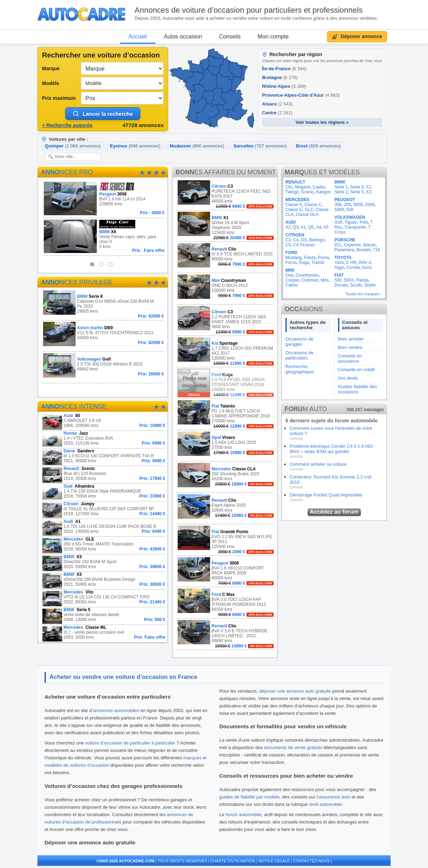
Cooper (292, 280)
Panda (362, 280)
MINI (290, 270)
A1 (303, 227)
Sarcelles (260, 146)
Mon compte (273, 37)
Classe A (294, 205)
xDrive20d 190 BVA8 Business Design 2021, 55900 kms (103, 581)
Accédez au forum (334, 512)
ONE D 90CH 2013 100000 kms (226, 287)
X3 (368, 192)
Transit (318, 263)
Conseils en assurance (350, 358)
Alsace (277, 104)
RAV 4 (365, 263)
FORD (291, 253)
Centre (277, 113)
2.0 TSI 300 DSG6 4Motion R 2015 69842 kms (103, 365)
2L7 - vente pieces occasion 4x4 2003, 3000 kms (103, 634)
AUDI (290, 222)
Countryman (307, 275)
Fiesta (310, 258)
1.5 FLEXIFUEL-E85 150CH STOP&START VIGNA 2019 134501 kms (226, 383)
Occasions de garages (299, 342)
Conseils (230, 37)
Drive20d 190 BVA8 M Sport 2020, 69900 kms (103, 563)
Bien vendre (350, 347)
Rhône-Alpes (284, 86)
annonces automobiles (116, 710)
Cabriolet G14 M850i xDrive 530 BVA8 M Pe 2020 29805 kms (103, 305)
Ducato (341, 285)
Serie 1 (341, 187)
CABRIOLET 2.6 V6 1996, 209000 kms (103, 422)
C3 (288, 240)
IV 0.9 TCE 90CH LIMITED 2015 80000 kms (226, 255)
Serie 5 (357, 192)
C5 (288, 245)
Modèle (50, 83)
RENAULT (295, 182)
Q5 (311, 227)
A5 (326, 227)
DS (304, 240)
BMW (340, 182)
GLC (309, 210)
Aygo (339, 267)
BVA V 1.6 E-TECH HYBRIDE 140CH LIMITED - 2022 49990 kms (226, 634)
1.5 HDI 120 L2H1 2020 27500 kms (226, 444)
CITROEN (295, 235)
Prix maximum (59, 98)
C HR (351, 263)
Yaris (339, 263)
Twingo (292, 192)
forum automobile (243, 815)
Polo (364, 222)
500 (338, 280)
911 (338, 245)
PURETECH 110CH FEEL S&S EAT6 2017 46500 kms (226, 195)
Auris (367, 267)
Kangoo (323, 192)
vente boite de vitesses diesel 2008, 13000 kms (103, 616)
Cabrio (292, 285)
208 (347, 205)
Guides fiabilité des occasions (358, 389)
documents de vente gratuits (293, 748)
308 (338, 205)
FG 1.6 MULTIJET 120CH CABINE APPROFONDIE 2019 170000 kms (226, 414)
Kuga (304, 263)
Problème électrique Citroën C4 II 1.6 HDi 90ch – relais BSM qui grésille (331, 449)
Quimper (73, 146)
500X (349, 280)
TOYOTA (343, 258)
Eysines (135, 146)
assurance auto (334, 797)
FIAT (339, 275)
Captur (319, 187)
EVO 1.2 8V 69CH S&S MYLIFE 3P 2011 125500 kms (226, 540)
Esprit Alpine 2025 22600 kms (226, 507)
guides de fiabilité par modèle (249, 797)
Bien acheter (351, 339)
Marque (51, 68)
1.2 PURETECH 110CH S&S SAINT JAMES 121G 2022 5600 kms (226, 320)
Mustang (293, 258)
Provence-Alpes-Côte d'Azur (301, 95)
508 (350, 210)
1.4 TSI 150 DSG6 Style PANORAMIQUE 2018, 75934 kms (103, 492)
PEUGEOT (345, 200)
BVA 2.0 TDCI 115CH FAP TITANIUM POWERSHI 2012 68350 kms (226, 603)
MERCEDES (297, 200)
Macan (369, 245)
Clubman (310, 280)
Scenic (308, 192)
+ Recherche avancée (67, 125)
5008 (339, 210)
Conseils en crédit (356, 370)
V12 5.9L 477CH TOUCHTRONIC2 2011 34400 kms (103, 334)
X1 (368, 187)
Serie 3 (357, 187)
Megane (302, 187)
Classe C (313, 205)
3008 (358, 205)
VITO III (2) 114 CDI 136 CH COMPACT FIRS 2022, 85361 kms (103, 598)
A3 (288, 227)
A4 (319, 227)
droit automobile (325, 804)
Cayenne (352, 245)
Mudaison (197, 146)
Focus (291, 263)
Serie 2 (341, 192)
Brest (318, 146)
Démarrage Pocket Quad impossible (326, 495)
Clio (289, 187)
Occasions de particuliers (299, 355)
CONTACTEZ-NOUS (311, 861)
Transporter (355, 227)
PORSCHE (345, 240)
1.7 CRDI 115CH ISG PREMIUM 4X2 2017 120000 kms (226, 352)
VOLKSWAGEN (350, 217)
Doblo (370, 285)
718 (376, 250)
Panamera (344, 250)
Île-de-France (284, 69)
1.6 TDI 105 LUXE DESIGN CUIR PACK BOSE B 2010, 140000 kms (103, 528)
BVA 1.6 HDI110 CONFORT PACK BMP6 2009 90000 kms (226, 571)
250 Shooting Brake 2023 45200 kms (226, 475)
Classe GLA (307, 215)
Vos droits (348, 378)
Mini (325, 280)
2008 (370, 205)
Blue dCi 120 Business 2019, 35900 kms (103, 475)
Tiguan (351, 222)
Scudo (356, 285)
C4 (296, 240)
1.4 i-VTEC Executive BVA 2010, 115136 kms (103, 439)
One (289, 275)
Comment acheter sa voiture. (319, 464)
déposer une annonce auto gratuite (295, 691)
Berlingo (317, 240)
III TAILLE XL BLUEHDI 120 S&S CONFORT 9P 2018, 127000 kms (103, 510)
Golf (338, 222)
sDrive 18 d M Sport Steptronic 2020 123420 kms (226, 226)
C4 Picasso (304, 245)
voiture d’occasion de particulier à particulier (130, 743)
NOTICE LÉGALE (274, 861)
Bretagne (280, 77)
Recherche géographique (299, 369)
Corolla (353, 267)
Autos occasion (183, 37)
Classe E (294, 210)
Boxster (363, 250)
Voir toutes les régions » (322, 122)
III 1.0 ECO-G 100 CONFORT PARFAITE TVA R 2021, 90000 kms (103, 457)
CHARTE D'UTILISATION (233, 861)
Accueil (138, 37)
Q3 (296, 227)
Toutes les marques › (363, 294)
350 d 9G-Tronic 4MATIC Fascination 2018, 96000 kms (103, 545)
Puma (323, 258)
